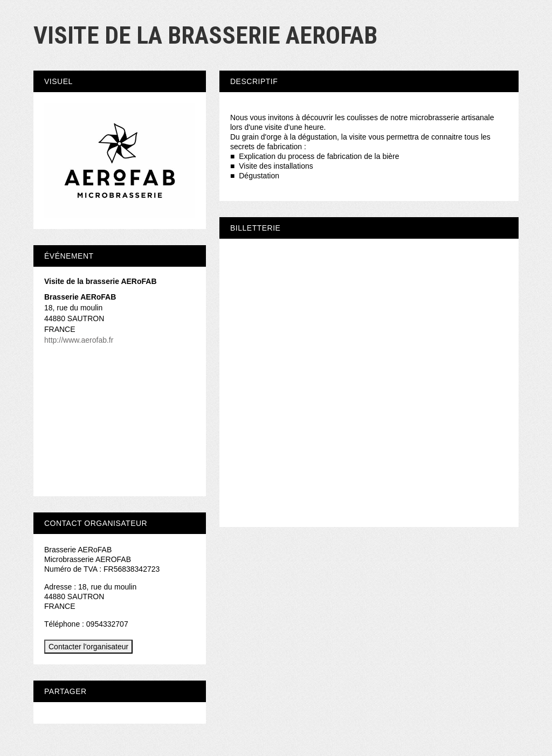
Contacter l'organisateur (88, 647)
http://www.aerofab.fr (79, 340)
